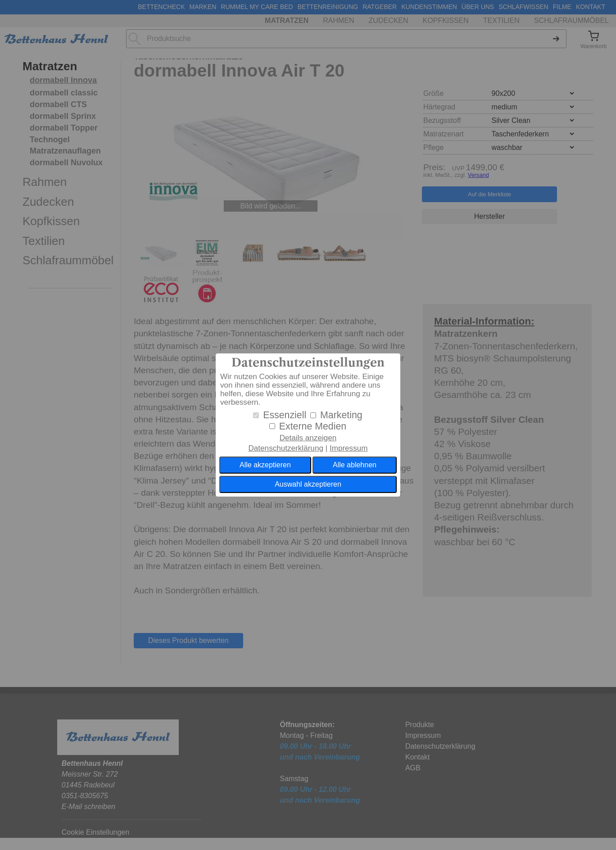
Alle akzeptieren (265, 465)
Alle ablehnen (355, 465)
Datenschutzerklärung (285, 448)
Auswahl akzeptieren (308, 484)
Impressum (349, 448)
